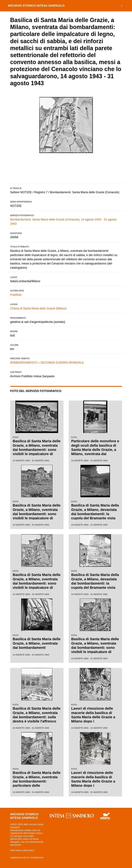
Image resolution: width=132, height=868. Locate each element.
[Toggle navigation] (122, 6)
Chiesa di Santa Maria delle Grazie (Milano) (38, 308)
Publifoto (16, 295)
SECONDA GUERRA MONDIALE (62, 363)
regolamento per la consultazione (27, 857)
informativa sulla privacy (22, 850)
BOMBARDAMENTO (24, 363)
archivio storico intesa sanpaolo (36, 6)
